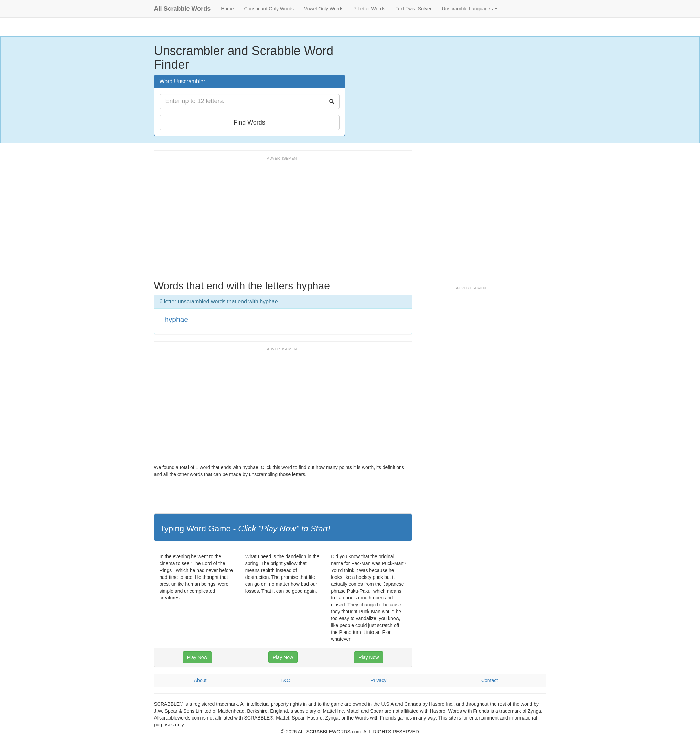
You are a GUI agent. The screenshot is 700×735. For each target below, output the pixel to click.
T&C (285, 680)
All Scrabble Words (182, 9)
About (200, 680)
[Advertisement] (279, 214)
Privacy (378, 680)
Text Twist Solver (414, 9)
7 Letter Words (369, 9)
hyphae (176, 319)
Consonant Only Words (269, 9)
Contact (489, 680)
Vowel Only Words (324, 9)
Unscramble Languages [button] (470, 9)
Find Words (249, 122)
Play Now (197, 657)
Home (227, 9)
